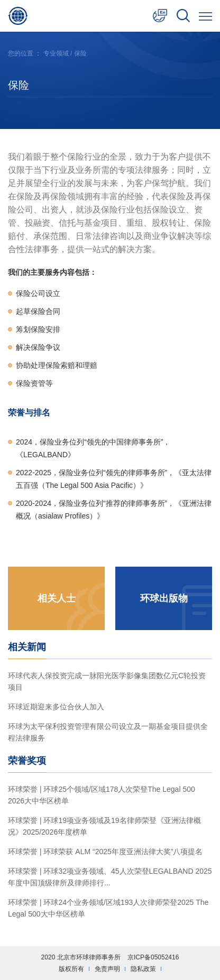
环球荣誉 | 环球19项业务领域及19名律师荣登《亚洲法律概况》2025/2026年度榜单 (104, 826)
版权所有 (71, 969)
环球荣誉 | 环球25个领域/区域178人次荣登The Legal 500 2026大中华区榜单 (102, 795)
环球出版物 (164, 598)
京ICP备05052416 (153, 957)
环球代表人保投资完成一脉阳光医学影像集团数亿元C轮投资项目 (107, 681)
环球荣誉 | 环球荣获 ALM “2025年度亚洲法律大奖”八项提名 (105, 852)
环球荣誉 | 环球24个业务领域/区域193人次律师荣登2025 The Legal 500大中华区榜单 (108, 908)
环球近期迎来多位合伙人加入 (56, 707)
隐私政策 (143, 969)
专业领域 (56, 53)
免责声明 (107, 969)
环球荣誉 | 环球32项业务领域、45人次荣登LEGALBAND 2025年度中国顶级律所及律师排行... (110, 877)
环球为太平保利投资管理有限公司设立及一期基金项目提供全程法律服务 (108, 732)
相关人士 (57, 598)
